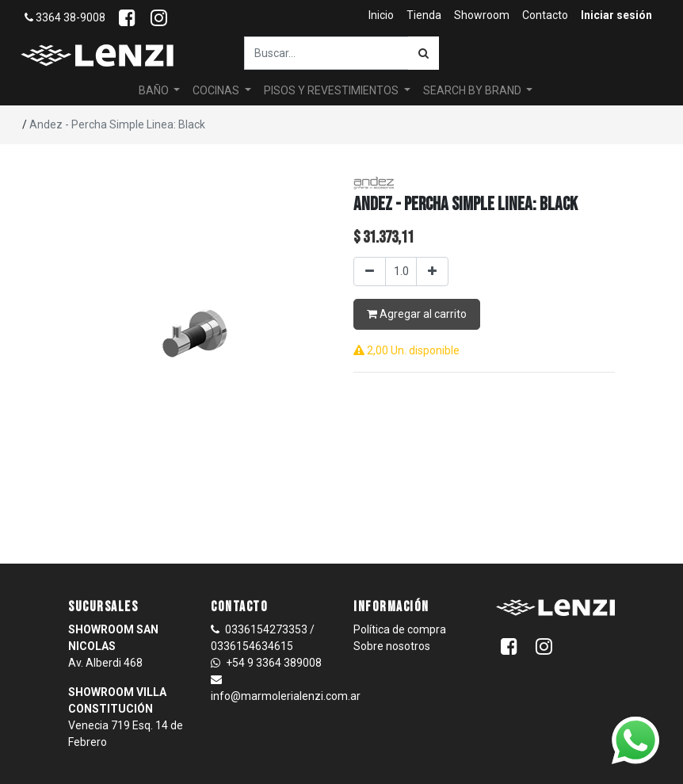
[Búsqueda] (424, 53)
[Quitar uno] (370, 272)
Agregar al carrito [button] (417, 314)
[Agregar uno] (432, 272)
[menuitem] (381, 15)
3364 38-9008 (65, 17)
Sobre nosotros (392, 646)
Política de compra (400, 629)
